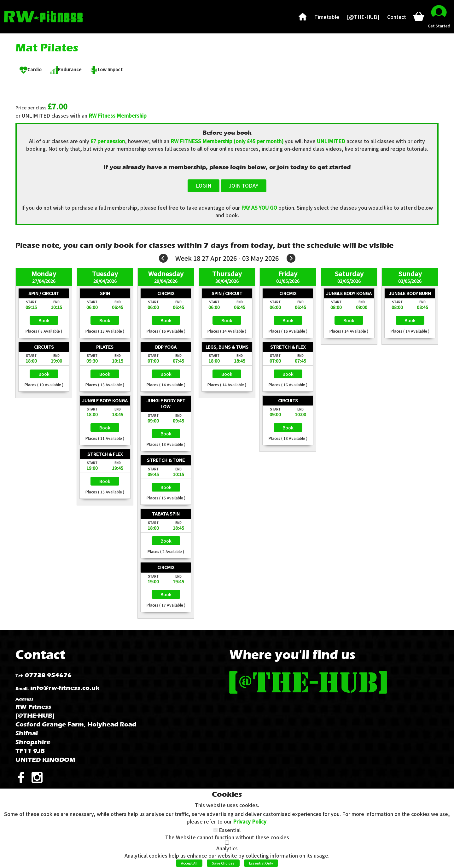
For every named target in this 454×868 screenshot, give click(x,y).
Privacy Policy (250, 821)
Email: (22, 688)
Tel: (19, 676)
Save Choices (223, 863)
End (56, 302)
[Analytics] (227, 843)
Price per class (31, 108)
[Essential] (215, 830)
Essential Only (261, 863)
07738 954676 (48, 675)
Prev (163, 258)
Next (291, 258)
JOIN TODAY (244, 185)
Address (24, 699)
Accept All (189, 863)
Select (44, 320)
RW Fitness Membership (118, 115)
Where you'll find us (292, 654)
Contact (40, 654)
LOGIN (204, 185)
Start (31, 302)
